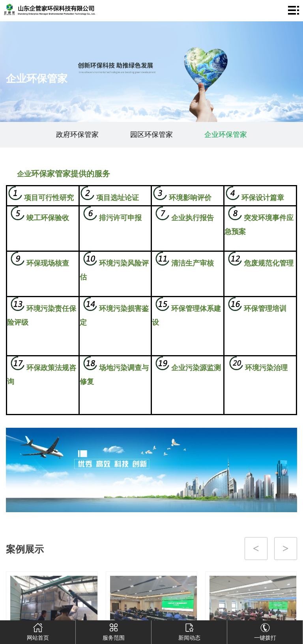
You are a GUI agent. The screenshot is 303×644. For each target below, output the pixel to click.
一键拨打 (265, 631)
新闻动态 (189, 631)
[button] (138, 606)
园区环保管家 (151, 135)
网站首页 (38, 631)
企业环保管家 (226, 135)
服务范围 (114, 631)
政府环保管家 (77, 135)
